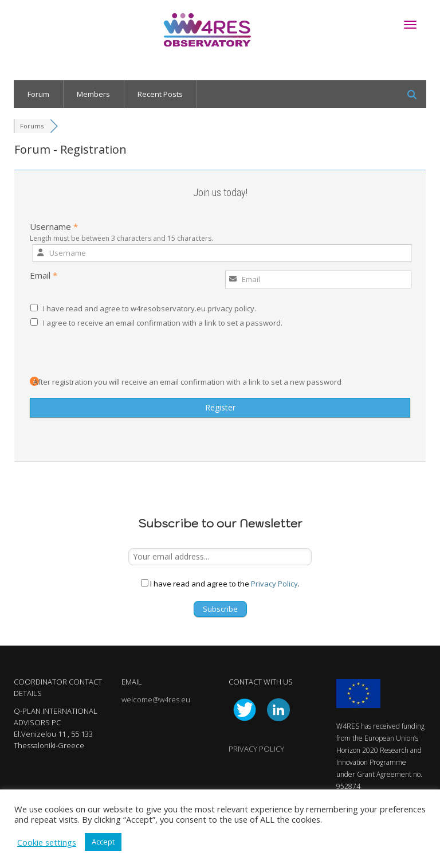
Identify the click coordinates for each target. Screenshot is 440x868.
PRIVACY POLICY (256, 749)
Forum (38, 94)
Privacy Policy (274, 584)
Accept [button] (103, 842)
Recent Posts (160, 94)
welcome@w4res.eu (156, 699)
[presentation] (105, 354)
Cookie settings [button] (47, 842)
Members (93, 94)
